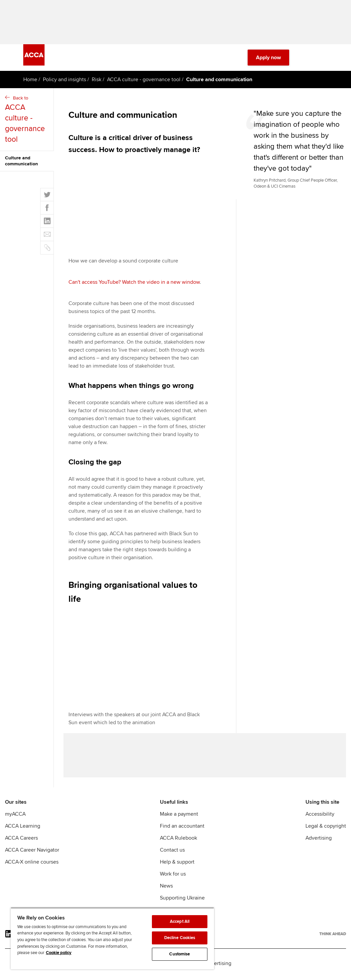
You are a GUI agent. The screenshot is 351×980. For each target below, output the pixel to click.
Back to (28, 122)
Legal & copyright (326, 830)
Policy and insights (64, 82)
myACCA (15, 818)
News (166, 890)
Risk (97, 82)
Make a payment (179, 818)
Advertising (319, 842)
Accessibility (320, 818)
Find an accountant (182, 830)
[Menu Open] (324, 60)
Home (30, 82)
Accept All (180, 921)
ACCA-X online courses (32, 866)
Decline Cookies (180, 938)
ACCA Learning (23, 830)
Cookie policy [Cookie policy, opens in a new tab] (59, 953)
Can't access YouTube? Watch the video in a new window (134, 284)
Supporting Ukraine (182, 902)
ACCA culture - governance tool (144, 82)
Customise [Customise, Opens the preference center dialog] (179, 954)
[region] (112, 938)
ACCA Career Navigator (32, 854)
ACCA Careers (21, 842)
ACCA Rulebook (178, 842)
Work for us (173, 878)
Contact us (172, 854)
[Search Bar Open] (305, 60)
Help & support (177, 866)
